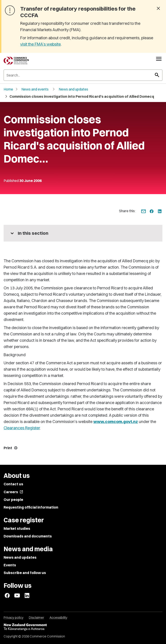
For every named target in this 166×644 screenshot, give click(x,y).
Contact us (13, 484)
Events (10, 565)
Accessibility (58, 618)
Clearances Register (22, 428)
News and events (35, 89)
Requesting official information (31, 507)
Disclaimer (36, 618)
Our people (13, 500)
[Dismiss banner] (158, 9)
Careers (13, 492)
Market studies (17, 528)
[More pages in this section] (83, 233)
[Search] (83, 75)
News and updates (73, 89)
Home (8, 89)
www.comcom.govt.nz (116, 422)
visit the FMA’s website (40, 44)
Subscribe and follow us (25, 573)
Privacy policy (13, 618)
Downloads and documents (28, 536)
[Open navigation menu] (159, 59)
